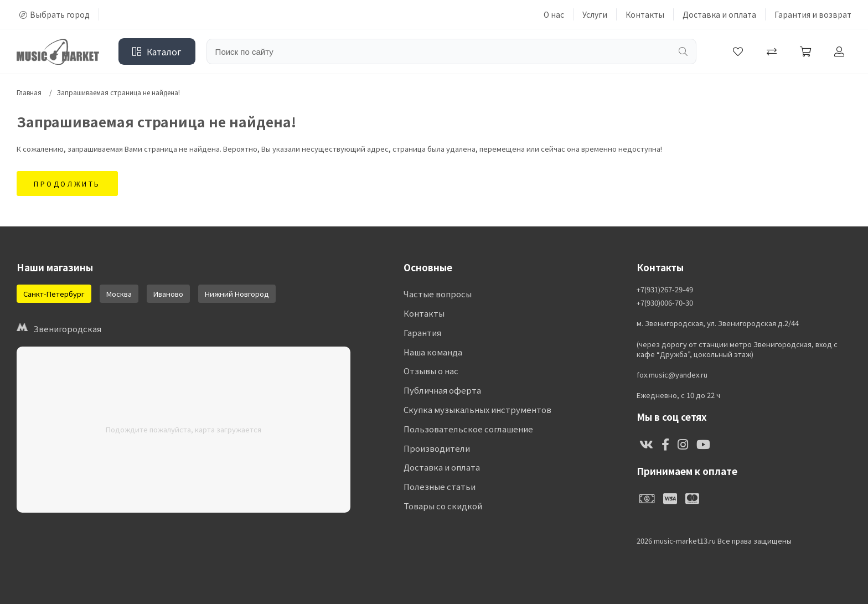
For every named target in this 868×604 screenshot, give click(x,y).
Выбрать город (55, 14)
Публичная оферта (442, 391)
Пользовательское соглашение (467, 430)
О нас (554, 14)
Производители (436, 449)
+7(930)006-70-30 (665, 303)
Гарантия (422, 333)
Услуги (595, 14)
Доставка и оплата (719, 14)
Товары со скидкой (443, 507)
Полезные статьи (439, 488)
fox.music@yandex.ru (672, 375)
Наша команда (433, 352)
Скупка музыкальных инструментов (477, 411)
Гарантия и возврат (813, 14)
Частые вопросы (438, 294)
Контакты (645, 14)
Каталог (157, 51)
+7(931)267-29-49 (665, 290)
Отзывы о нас (431, 372)
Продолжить (67, 184)
